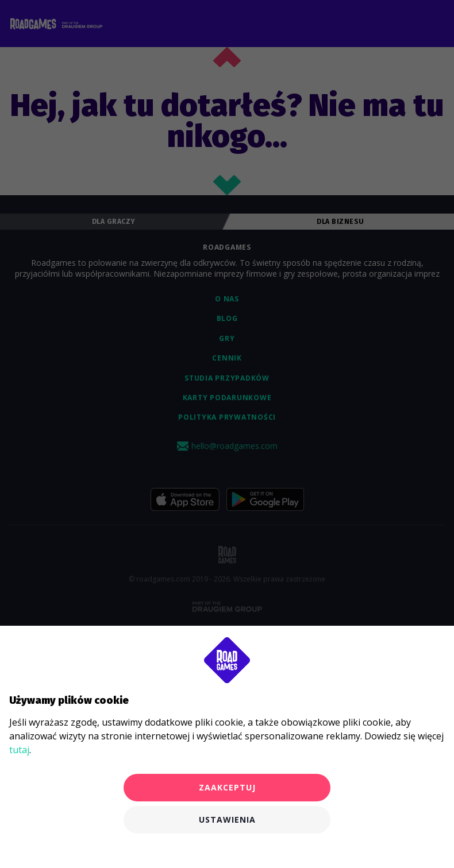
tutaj (19, 750)
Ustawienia (227, 819)
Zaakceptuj (227, 787)
